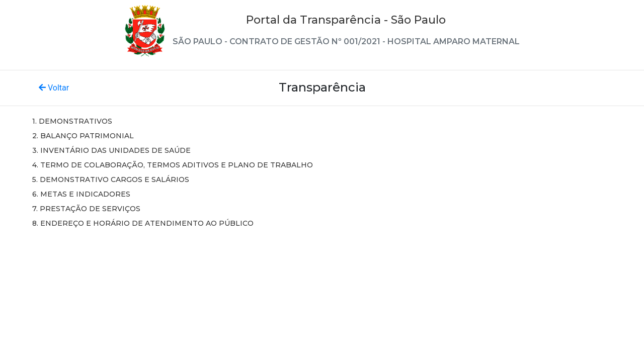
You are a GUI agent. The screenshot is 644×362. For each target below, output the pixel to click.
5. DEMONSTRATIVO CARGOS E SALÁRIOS (111, 179)
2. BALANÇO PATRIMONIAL (83, 136)
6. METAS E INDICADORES (81, 194)
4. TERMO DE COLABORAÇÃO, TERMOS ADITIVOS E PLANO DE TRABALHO (173, 165)
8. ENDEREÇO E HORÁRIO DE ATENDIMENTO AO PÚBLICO (143, 223)
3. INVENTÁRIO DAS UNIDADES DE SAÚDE (111, 150)
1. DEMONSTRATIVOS (72, 121)
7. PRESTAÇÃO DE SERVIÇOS (86, 209)
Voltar (54, 88)
